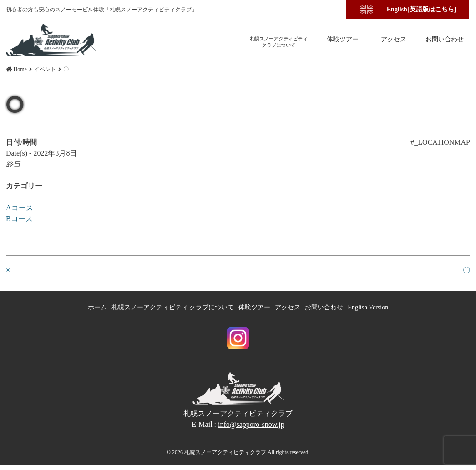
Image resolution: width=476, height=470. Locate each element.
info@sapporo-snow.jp (251, 424)
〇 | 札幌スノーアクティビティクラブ (51, 40)
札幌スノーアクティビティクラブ (226, 452)
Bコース (19, 219)
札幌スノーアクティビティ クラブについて (173, 307)
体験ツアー (254, 307)
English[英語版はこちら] (421, 9)
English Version (368, 307)
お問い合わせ (324, 307)
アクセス (288, 307)
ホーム (97, 307)
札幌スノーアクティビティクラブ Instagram (238, 338)
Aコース (20, 208)
